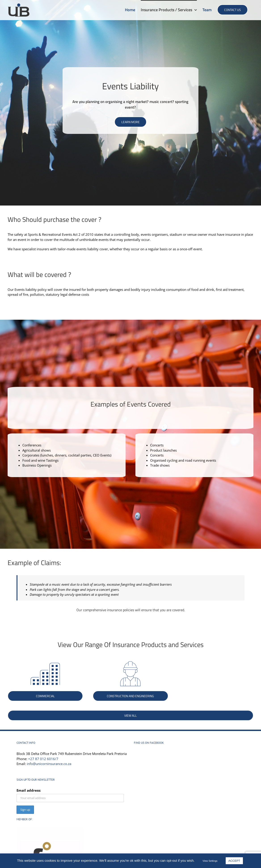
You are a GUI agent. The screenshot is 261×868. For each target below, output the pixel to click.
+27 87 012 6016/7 (43, 759)
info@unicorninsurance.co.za (49, 764)
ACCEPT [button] (234, 861)
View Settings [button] (210, 861)
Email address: (29, 790)
